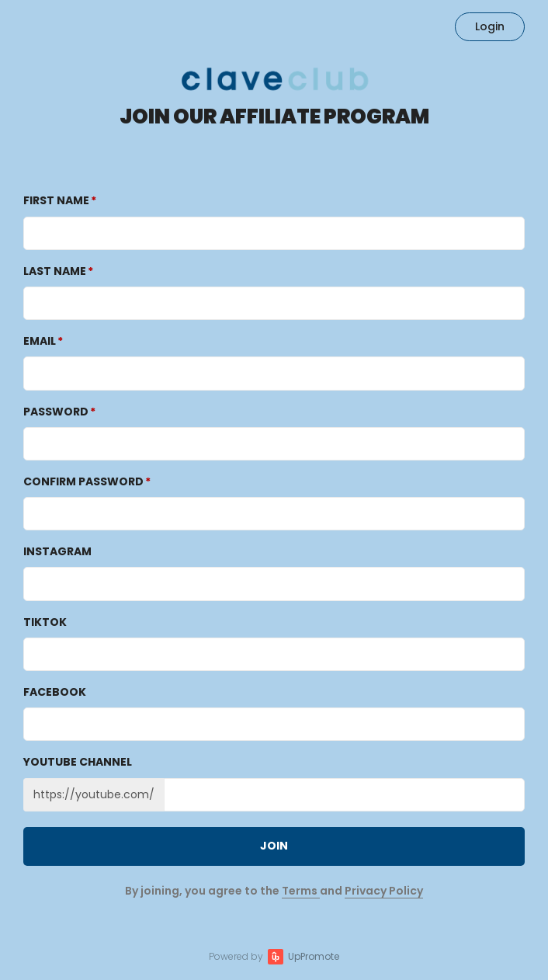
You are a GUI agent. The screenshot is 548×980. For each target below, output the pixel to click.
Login (490, 26)
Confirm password (83, 481)
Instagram (57, 551)
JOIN (274, 846)
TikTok (45, 622)
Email (40, 341)
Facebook (55, 692)
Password (56, 412)
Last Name (55, 271)
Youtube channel (78, 762)
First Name (56, 200)
